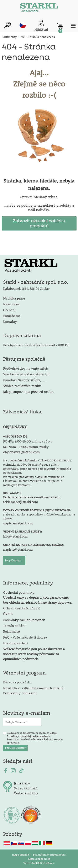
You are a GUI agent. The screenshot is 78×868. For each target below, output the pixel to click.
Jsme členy (22, 783)
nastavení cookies (39, 859)
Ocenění (9, 310)
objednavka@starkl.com (21, 452)
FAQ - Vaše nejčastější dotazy (25, 637)
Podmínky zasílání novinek (24, 620)
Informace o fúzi (15, 643)
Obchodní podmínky (38, 597)
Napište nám (14, 561)
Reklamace (11, 631)
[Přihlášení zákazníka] (41, 26)
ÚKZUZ (8, 614)
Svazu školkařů (26, 788)
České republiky (26, 793)
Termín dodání (14, 626)
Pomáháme (12, 316)
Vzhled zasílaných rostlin (22, 386)
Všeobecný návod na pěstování (26, 374)
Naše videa (11, 304)
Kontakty (10, 321)
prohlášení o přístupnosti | (50, 854)
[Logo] (39, 8)
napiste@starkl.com (18, 523)
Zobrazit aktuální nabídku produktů (39, 223)
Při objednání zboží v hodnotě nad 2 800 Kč (36, 345)
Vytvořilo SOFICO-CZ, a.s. (39, 863)
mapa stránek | (22, 854)
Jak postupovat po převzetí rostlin (28, 391)
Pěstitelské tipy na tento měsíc (26, 368)
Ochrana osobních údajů (22, 608)
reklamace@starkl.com (21, 502)
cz (23, 25)
